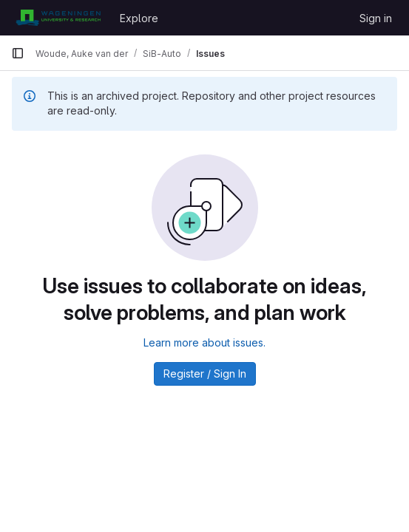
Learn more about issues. (204, 342)
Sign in (376, 18)
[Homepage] (58, 18)
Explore (139, 18)
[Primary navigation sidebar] (18, 53)
